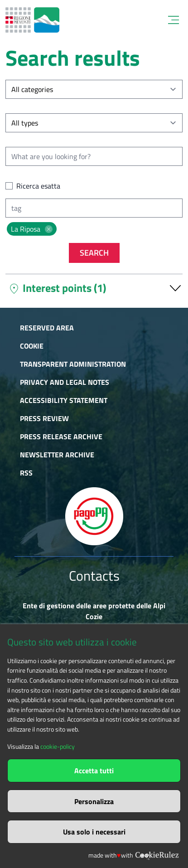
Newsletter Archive (57, 455)
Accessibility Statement (64, 400)
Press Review (44, 418)
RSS (26, 473)
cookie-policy (58, 747)
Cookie (32, 346)
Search (94, 253)
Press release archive (61, 436)
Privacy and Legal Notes (65, 382)
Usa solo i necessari (94, 832)
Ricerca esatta (38, 186)
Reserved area (47, 328)
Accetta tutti (94, 771)
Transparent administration (73, 364)
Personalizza (94, 801)
